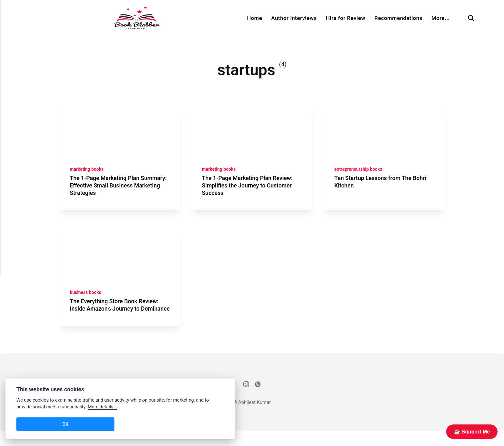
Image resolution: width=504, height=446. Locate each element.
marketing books (88, 172)
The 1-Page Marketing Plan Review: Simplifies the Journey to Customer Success (250, 189)
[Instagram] (246, 400)
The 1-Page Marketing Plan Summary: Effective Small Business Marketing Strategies (118, 189)
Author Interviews (294, 18)
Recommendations (398, 18)
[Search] (471, 18)
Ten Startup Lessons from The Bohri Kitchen (383, 185)
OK (26, 424)
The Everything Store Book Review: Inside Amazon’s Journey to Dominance (117, 315)
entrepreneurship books (360, 172)
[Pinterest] (258, 400)
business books (87, 299)
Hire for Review (346, 18)
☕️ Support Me (472, 432)
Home (254, 18)
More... (441, 18)
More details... (102, 407)
